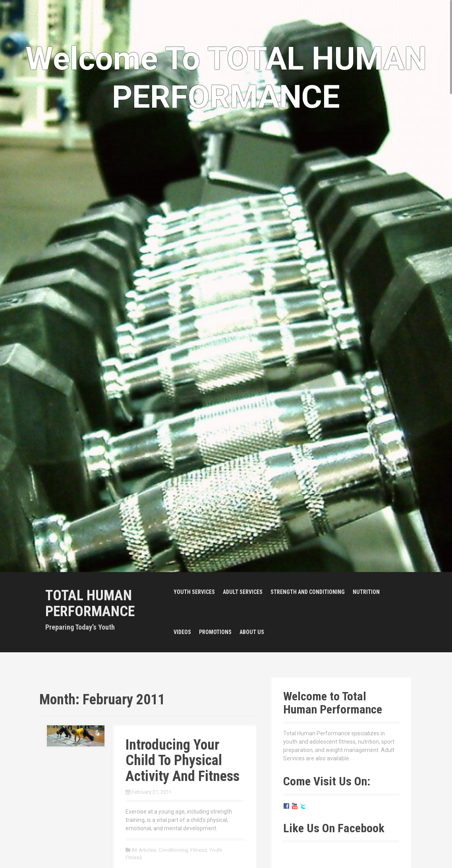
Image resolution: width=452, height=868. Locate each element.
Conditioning (173, 850)
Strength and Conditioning (308, 592)
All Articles (144, 850)
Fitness (199, 850)
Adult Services (243, 592)
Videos (182, 632)
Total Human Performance (90, 603)
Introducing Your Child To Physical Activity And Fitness (183, 761)
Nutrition (366, 592)
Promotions (215, 632)
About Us (252, 632)
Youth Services (194, 592)
